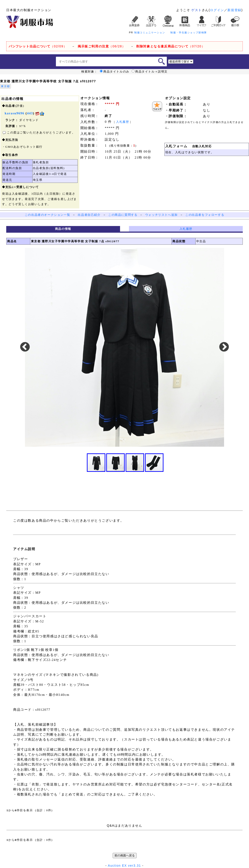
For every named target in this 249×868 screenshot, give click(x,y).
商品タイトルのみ (115, 72)
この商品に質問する (123, 215)
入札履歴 (122, 122)
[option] (124, 347)
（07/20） (171, 46)
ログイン (217, 10)
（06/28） (102, 46)
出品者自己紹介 (89, 215)
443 (30, 113)
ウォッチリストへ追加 (161, 215)
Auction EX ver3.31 (124, 866)
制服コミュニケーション (150, 32)
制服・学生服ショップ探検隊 (189, 32)
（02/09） (38, 46)
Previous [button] (25, 347)
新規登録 (234, 10)
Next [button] (224, 347)
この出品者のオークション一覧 (47, 215)
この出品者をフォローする (205, 215)
